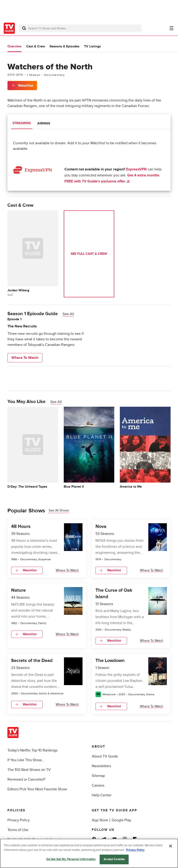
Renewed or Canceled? (26, 779)
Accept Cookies (114, 859)
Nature (18, 590)
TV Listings (92, 46)
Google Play (121, 820)
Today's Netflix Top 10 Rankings (32, 750)
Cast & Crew (36, 46)
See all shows (59, 510)
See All (68, 314)
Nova (101, 526)
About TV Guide (105, 756)
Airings (44, 123)
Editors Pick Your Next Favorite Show (37, 789)
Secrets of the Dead (32, 661)
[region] (89, 853)
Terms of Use (18, 830)
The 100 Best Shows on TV (29, 770)
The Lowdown (110, 661)
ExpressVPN (136, 169)
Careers (98, 785)
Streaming (22, 123)
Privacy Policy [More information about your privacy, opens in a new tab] (135, 850)
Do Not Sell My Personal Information (71, 859)
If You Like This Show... (26, 760)
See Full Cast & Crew (89, 254)
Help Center (102, 795)
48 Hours (21, 526)
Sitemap (98, 776)
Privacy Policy (19, 820)
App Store (100, 820)
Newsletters (101, 766)
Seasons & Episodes (65, 46)
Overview (14, 46)
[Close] (171, 846)
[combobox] (80, 28)
